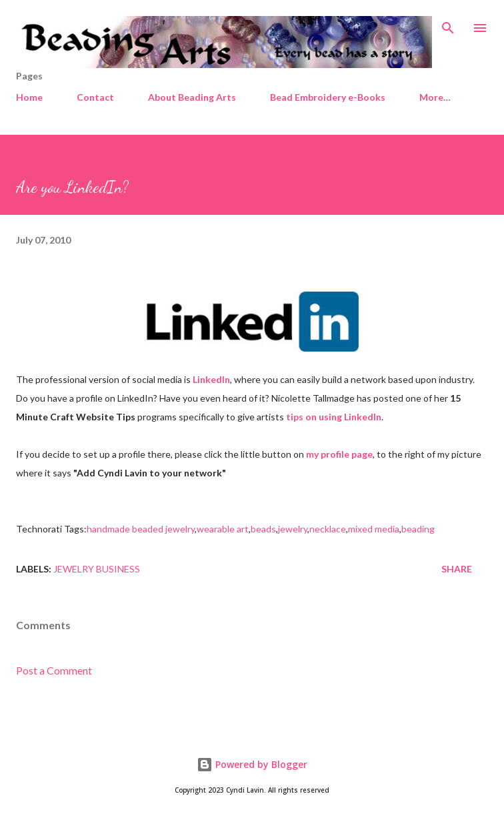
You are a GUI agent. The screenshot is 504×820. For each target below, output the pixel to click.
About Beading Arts (192, 97)
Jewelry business (97, 569)
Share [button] (457, 569)
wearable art (223, 529)
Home (29, 97)
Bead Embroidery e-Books (328, 97)
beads (263, 529)
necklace (328, 529)
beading (418, 529)
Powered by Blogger (252, 764)
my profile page (339, 454)
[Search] (448, 24)
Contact (95, 97)
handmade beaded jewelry (141, 529)
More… (435, 97)
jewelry (293, 529)
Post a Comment (54, 670)
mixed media (374, 529)
